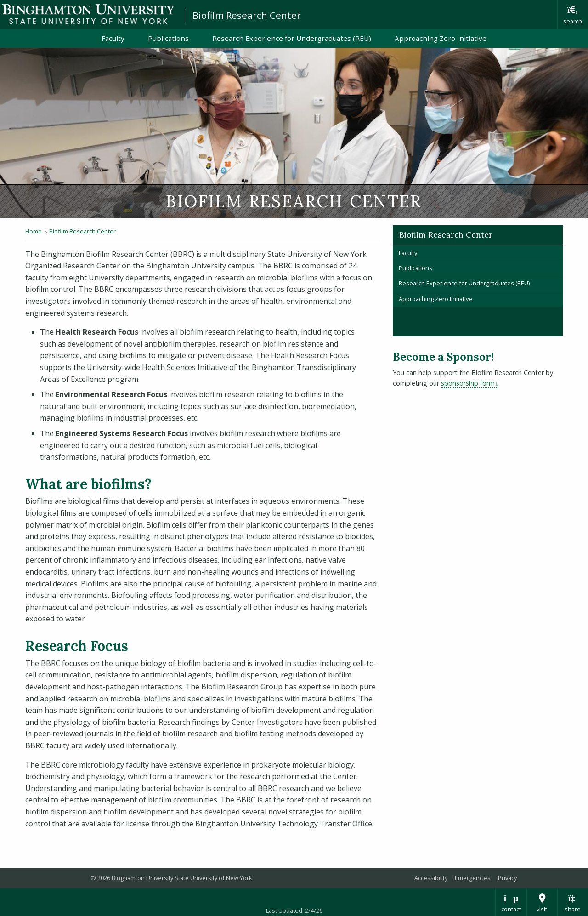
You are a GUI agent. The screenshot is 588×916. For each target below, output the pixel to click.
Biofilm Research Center (247, 15)
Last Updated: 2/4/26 (294, 910)
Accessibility (431, 878)
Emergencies (473, 878)
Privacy (507, 878)
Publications (168, 38)
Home (34, 231)
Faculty (113, 38)
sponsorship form (470, 383)
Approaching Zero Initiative (441, 38)
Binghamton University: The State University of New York (88, 14)
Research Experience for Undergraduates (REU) (292, 38)
